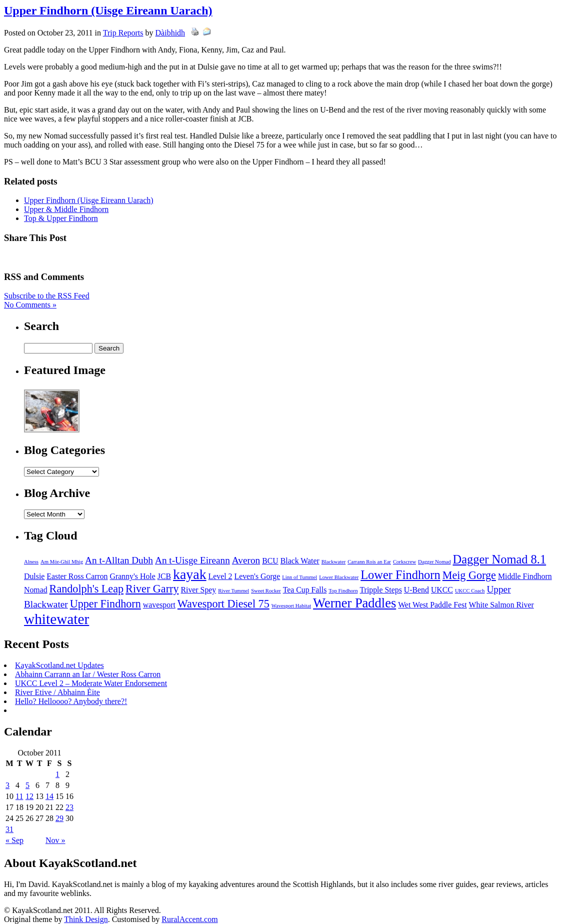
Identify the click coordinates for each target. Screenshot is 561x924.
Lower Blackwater (339, 577)
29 (59, 818)
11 (19, 796)
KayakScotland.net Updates (59, 665)
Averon (246, 560)
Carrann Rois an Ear (369, 562)
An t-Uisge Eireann (192, 560)
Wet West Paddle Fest (432, 605)
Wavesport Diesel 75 (223, 604)
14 (49, 796)
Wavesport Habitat (291, 606)
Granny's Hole (133, 576)
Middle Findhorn (525, 576)
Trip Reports (123, 33)
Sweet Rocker (266, 591)
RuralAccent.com (189, 919)
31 (9, 829)
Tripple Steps (381, 590)
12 (29, 796)
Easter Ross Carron (77, 576)
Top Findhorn (343, 591)
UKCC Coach (470, 591)
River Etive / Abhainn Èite (57, 692)
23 (69, 807)
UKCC (442, 590)
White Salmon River (501, 605)
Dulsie (34, 576)
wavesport (159, 605)
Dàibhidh (170, 33)
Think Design (86, 919)
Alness (31, 562)
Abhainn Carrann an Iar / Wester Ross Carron (88, 674)
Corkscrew (404, 562)
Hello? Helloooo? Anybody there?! (71, 701)
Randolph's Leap (87, 589)
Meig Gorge (469, 575)
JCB (164, 576)
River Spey (198, 590)
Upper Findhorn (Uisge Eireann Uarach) (108, 10)
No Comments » (30, 305)
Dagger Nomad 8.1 (500, 559)
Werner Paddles (354, 603)
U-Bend (416, 590)
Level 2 (220, 576)
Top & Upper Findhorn (61, 218)
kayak (190, 574)
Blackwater (334, 562)
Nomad (36, 590)
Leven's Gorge (257, 576)
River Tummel (233, 591)
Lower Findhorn (400, 575)
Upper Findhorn (105, 604)
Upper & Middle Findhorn (66, 209)
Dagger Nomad (434, 562)
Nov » (55, 840)
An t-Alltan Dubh (119, 560)
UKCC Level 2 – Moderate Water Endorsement (91, 683)
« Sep (14, 840)
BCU (270, 561)
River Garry (152, 589)
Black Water (300, 561)
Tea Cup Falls (305, 590)
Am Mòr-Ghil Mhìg (62, 562)
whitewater (56, 619)
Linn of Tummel (299, 577)
